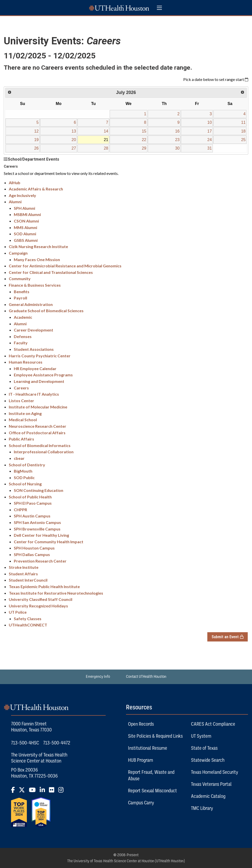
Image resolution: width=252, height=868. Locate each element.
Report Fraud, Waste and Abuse (151, 775)
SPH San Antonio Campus (37, 522)
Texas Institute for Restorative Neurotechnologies (56, 593)
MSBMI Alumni (27, 214)
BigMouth (23, 471)
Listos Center (21, 401)
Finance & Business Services (35, 285)
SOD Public (24, 477)
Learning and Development (39, 381)
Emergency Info (98, 677)
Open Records (141, 724)
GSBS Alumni (26, 240)
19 (36, 140)
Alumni (15, 202)
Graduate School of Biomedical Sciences (46, 311)
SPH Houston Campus (34, 548)
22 (144, 140)
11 (243, 122)
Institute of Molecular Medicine (38, 407)
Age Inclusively (22, 195)
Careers (21, 388)
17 (210, 131)
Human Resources (26, 362)
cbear (19, 458)
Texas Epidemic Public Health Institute (44, 586)
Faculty (21, 343)
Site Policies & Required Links (155, 736)
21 (106, 140)
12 (36, 131)
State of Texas (204, 748)
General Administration (31, 304)
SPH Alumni (24, 208)
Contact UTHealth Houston (146, 677)
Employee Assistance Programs (43, 375)
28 (106, 148)
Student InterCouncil (28, 580)
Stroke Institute (24, 567)
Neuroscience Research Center (38, 426)
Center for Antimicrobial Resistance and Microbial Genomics (65, 266)
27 (74, 148)
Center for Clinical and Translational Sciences (51, 272)
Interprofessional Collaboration (44, 452)
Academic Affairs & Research (36, 189)
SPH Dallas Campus (32, 554)
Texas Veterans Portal (211, 784)
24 (210, 140)
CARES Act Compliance (213, 724)
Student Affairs (23, 574)
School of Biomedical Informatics (40, 445)
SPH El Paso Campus (33, 503)
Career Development (34, 330)
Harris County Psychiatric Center (40, 356)
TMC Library (202, 808)
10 (210, 122)
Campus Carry (141, 803)
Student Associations (34, 349)
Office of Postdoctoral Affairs (37, 433)
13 (74, 131)
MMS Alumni (25, 227)
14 (106, 131)
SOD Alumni (25, 234)
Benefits (22, 292)
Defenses (23, 336)
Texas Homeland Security (215, 772)
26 (36, 148)
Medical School (23, 420)
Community (20, 279)
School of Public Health (30, 497)
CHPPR (20, 510)
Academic (23, 317)
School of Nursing (25, 484)
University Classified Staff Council (41, 599)
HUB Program (141, 760)
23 (177, 140)
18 (243, 131)
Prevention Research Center (40, 561)
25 (243, 140)
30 (177, 148)
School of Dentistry (27, 465)
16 (177, 131)
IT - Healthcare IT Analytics (34, 394)
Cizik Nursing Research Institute (38, 246)
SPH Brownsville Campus (37, 529)
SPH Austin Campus (32, 516)
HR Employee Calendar (35, 368)
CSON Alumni (26, 221)
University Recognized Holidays (38, 606)
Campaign (18, 253)
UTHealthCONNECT (28, 625)
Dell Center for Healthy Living (41, 535)
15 (144, 131)
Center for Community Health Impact (49, 542)
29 (144, 148)
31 (210, 148)
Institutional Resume (148, 748)
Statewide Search (208, 760)
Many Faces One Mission (37, 259)
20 (74, 140)
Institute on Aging (25, 413)
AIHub (15, 183)
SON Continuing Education (39, 490)
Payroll (20, 298)
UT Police (18, 612)
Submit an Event (230, 637)
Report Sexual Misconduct (152, 791)
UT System (201, 736)
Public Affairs (21, 439)
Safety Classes (28, 619)
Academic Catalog (208, 796)
